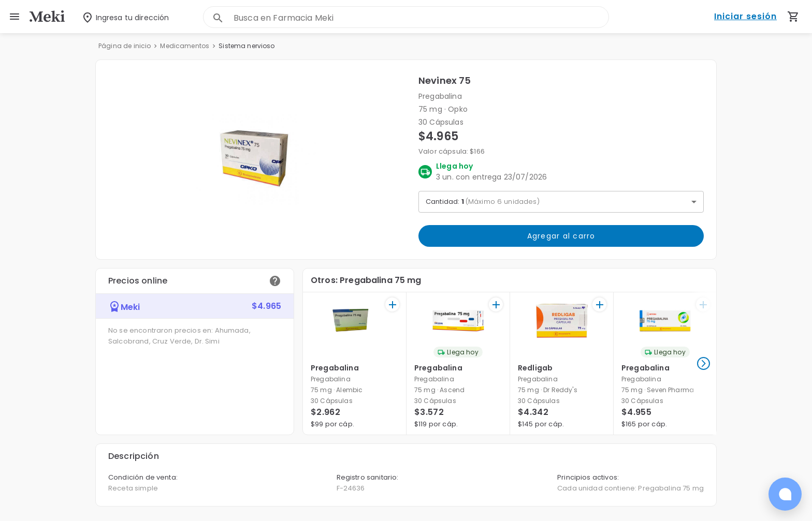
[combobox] (421, 18)
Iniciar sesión (745, 17)
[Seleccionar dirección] (118, 17)
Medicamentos (185, 46)
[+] (392, 304)
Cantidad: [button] (483, 202)
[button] (257, 160)
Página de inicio (125, 46)
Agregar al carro (561, 236)
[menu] (15, 17)
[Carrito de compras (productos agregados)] (793, 17)
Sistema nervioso (247, 46)
